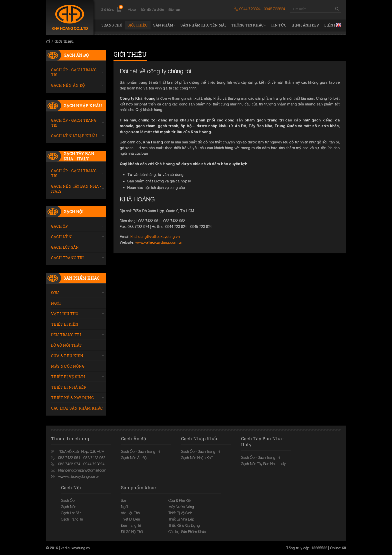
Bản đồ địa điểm (152, 9)
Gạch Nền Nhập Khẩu (74, 136)
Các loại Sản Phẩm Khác (77, 408)
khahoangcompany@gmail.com (82, 470)
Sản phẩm (163, 25)
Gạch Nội (73, 212)
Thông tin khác (247, 25)
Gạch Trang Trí (67, 258)
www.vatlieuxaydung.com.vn (159, 242)
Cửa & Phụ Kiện (67, 356)
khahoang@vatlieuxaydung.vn (155, 237)
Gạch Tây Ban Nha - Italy (79, 156)
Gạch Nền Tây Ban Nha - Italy (76, 189)
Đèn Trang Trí (66, 335)
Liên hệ (332, 25)
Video (132, 9)
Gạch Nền (61, 237)
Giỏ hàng (111, 10)
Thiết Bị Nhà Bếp (69, 387)
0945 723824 (274, 9)
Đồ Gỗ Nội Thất (66, 345)
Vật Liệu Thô (65, 314)
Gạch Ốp (59, 226)
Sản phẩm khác (81, 278)
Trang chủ (112, 25)
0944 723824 (250, 9)
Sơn (55, 293)
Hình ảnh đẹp (305, 25)
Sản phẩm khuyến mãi (203, 25)
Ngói (56, 303)
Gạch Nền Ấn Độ (68, 85)
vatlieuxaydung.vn (75, 548)
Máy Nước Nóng (68, 366)
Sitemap (174, 9)
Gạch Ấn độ (76, 55)
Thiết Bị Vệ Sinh (68, 377)
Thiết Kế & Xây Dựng (72, 398)
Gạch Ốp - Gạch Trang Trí (74, 72)
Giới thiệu (138, 25)
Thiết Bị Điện (65, 324)
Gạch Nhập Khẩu (83, 106)
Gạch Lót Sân (65, 247)
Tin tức (278, 25)
